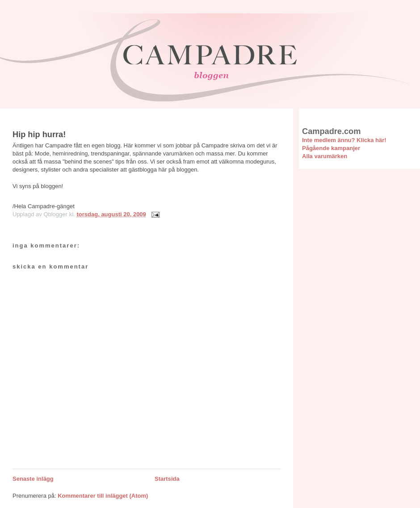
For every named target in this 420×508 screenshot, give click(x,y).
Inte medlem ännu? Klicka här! (344, 140)
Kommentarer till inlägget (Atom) (103, 496)
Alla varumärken (325, 156)
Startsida (167, 479)
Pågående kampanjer (331, 148)
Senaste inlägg (33, 479)
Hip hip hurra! (39, 134)
